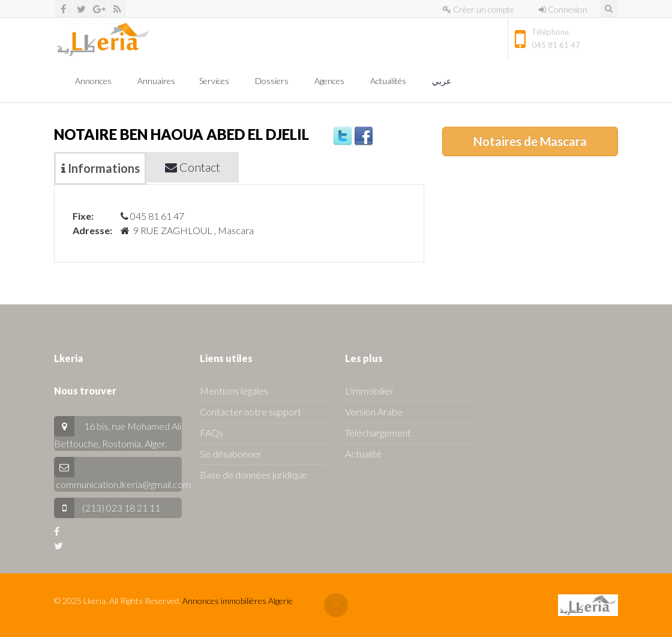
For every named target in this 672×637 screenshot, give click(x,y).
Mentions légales (234, 391)
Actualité (363, 454)
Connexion (563, 9)
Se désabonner (231, 454)
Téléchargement (378, 433)
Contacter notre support (250, 412)
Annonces (94, 81)
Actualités (389, 81)
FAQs (211, 433)
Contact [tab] (193, 167)
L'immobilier (369, 391)
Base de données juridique (253, 475)
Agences (330, 81)
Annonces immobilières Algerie (238, 601)
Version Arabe (374, 412)
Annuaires (156, 81)
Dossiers (273, 81)
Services (215, 81)
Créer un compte (478, 9)
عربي (442, 81)
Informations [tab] (100, 168)
